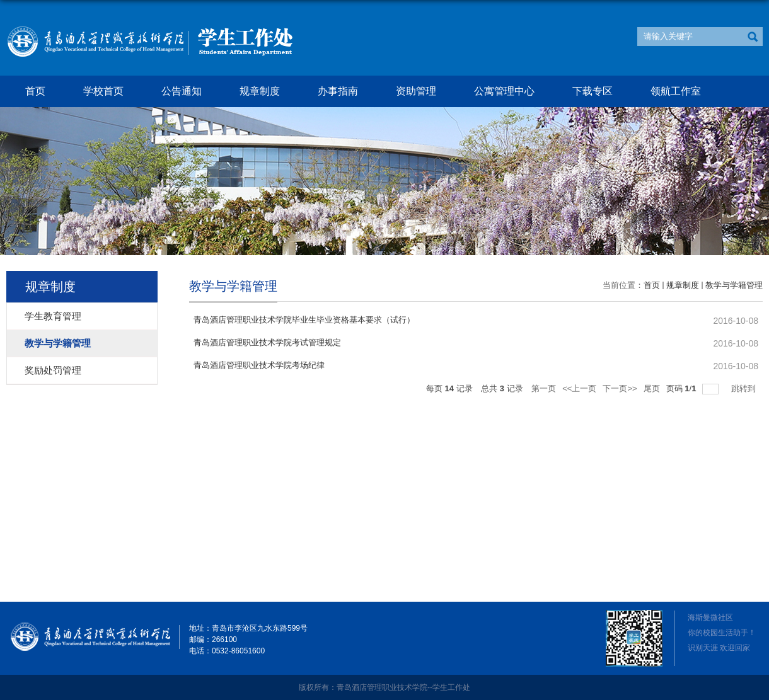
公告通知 (182, 91)
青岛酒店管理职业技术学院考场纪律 (259, 365)
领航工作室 (676, 91)
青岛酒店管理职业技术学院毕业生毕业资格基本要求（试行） (304, 320)
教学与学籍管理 (734, 285)
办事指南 (338, 91)
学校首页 (103, 91)
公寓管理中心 (504, 91)
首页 (35, 91)
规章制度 (260, 91)
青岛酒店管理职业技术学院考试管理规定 (267, 342)
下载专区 (593, 91)
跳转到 (745, 388)
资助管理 (416, 91)
